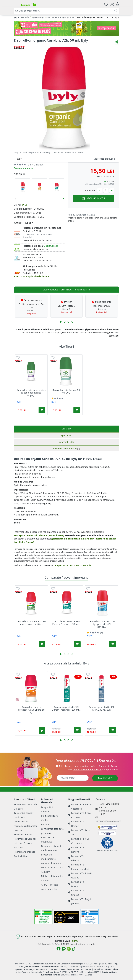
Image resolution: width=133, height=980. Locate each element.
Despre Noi (47, 807)
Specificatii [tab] (66, 435)
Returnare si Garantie (25, 839)
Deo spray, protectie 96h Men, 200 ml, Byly (101, 708)
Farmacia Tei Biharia (76, 858)
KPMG (75, 941)
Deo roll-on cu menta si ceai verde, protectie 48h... (31, 623)
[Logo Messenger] (64, 949)
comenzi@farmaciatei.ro (108, 821)
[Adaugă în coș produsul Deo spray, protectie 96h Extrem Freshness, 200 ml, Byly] (77, 730)
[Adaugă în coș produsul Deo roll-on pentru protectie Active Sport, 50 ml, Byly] (42, 731)
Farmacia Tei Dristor (76, 824)
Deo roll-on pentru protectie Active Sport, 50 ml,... (31, 710)
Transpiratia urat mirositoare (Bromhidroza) (39, 535)
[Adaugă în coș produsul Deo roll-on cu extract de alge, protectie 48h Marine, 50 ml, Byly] (112, 644)
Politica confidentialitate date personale (52, 829)
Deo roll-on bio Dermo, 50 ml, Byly (66, 391)
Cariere (45, 812)
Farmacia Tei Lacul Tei (79, 832)
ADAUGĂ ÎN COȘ (93, 198)
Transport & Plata (23, 834)
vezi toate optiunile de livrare (32, 276)
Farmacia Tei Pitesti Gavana (80, 875)
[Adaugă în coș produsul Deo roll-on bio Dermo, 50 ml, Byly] (77, 410)
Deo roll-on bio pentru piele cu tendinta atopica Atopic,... (31, 393)
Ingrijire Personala (21, 17)
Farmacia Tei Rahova (76, 850)
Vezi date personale (93, 769)
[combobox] (66, 11)
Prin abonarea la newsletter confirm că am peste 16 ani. (88, 766)
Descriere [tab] (67, 429)
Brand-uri (19, 847)
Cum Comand (21, 821)
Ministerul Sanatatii (51, 863)
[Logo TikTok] (74, 949)
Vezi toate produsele (105, 159)
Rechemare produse (25, 852)
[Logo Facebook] (58, 949)
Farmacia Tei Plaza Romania (79, 815)
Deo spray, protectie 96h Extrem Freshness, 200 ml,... (66, 708)
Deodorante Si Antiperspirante (60, 17)
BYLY (24, 205)
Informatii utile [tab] (66, 442)
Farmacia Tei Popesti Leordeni (79, 867)
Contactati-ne (21, 856)
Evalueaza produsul (24, 168)
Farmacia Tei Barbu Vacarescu (80, 806)
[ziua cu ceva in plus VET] (66, 28)
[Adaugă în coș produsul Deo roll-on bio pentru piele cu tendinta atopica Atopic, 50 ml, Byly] (42, 410)
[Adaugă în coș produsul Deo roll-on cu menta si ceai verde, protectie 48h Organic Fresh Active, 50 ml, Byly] (42, 644)
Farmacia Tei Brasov (76, 884)
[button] (61, 322)
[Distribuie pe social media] (117, 42)
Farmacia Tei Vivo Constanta (79, 841)
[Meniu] (16, 4)
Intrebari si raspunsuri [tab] (66, 449)
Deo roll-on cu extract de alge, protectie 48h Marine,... (102, 624)
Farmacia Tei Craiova (76, 893)
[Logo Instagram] (69, 949)
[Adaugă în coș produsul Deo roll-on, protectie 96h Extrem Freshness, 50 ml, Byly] (77, 644)
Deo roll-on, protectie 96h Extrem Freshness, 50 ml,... (66, 623)
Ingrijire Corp (38, 17)
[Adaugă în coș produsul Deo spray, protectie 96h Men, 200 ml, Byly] (112, 730)
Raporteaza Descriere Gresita (73, 565)
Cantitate (90, 190)
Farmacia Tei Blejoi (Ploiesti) (80, 901)
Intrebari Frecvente (24, 843)
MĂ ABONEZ (105, 778)
